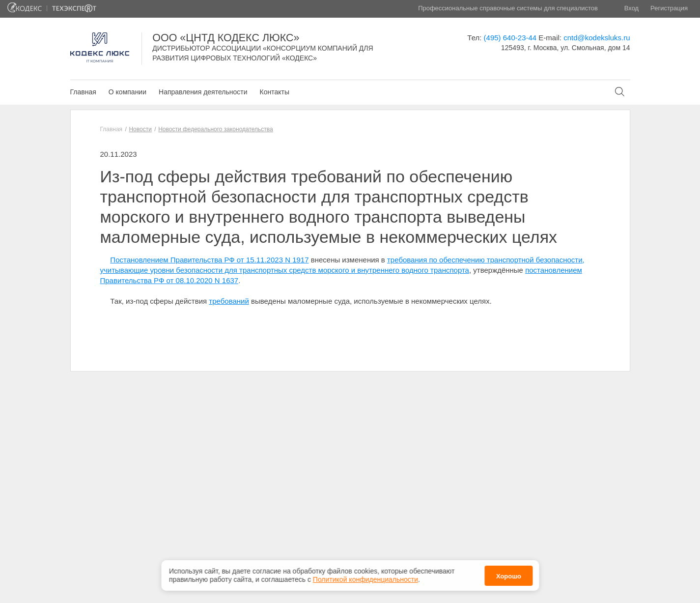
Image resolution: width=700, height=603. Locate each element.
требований (229, 301)
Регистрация (669, 8)
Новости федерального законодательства (215, 129)
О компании (127, 92)
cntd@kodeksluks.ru (597, 38)
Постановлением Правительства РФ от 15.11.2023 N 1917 (209, 260)
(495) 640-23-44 (510, 38)
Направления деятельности (203, 92)
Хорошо (509, 576)
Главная (83, 92)
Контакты (274, 92)
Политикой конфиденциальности (365, 579)
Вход (631, 8)
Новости (140, 129)
